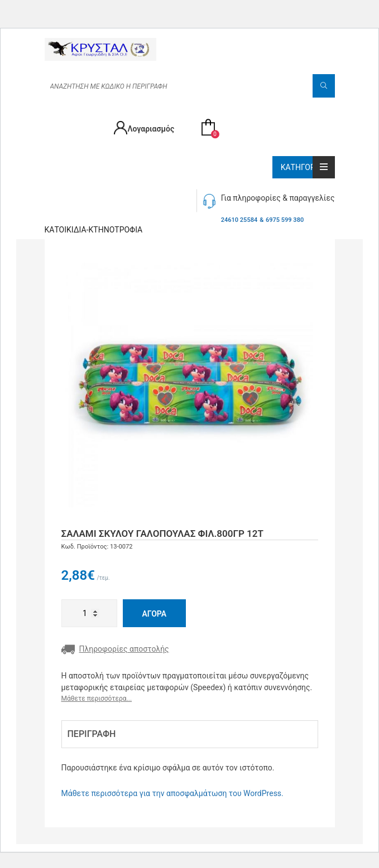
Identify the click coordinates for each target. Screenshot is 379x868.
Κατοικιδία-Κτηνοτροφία (94, 230)
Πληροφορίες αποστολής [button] (115, 649)
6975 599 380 (285, 220)
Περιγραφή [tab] (92, 734)
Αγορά (155, 614)
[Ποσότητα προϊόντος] (89, 613)
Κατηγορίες (308, 167)
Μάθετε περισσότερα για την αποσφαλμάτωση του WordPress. (172, 793)
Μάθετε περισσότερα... (97, 699)
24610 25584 (239, 220)
